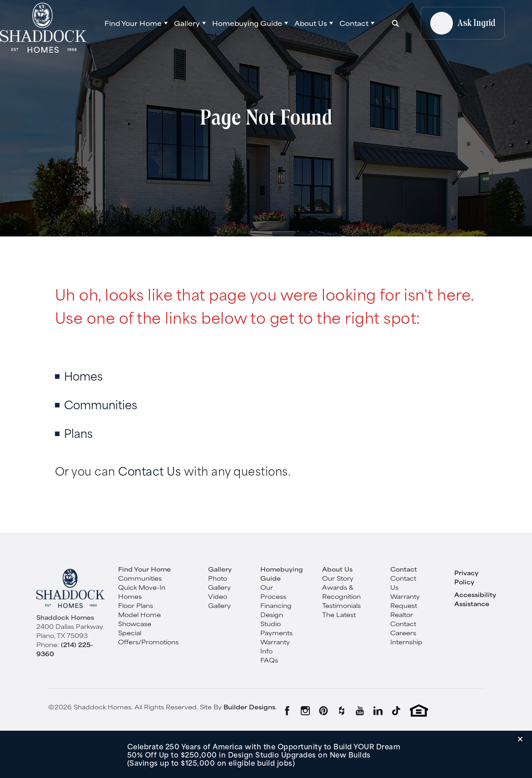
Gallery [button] (187, 23)
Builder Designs (249, 707)
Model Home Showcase (139, 619)
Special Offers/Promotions (148, 637)
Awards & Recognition (341, 592)
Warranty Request (405, 601)
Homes (83, 375)
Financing (276, 605)
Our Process (273, 592)
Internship (406, 642)
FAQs (269, 660)
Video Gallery (219, 601)
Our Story (338, 578)
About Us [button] (311, 23)
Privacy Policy (466, 577)
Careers (403, 632)
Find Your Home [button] (133, 23)
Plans (78, 433)
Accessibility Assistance (475, 599)
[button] (136, 23)
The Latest (339, 614)
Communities (101, 404)
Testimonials (341, 605)
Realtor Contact (403, 619)
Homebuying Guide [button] (247, 23)
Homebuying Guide (282, 573)
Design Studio (272, 619)
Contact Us (149, 470)
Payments (276, 632)
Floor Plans (136, 605)
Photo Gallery (219, 582)
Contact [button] (354, 23)
